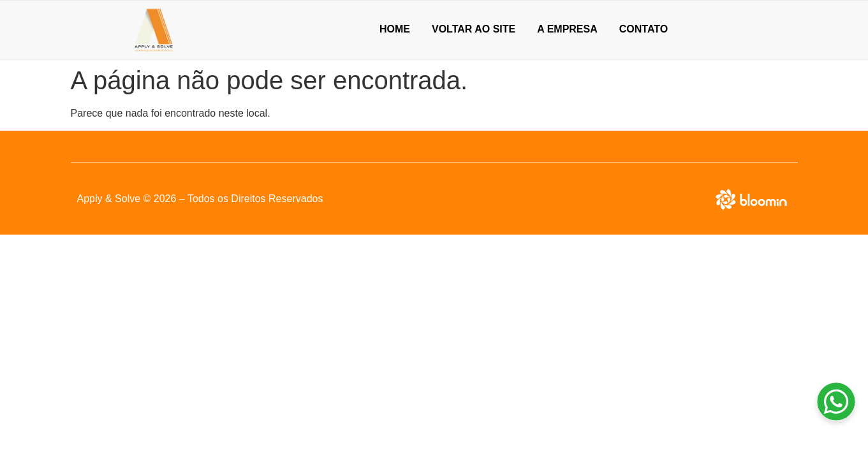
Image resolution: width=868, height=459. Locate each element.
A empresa (567, 29)
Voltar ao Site (474, 29)
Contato (644, 29)
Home (395, 29)
